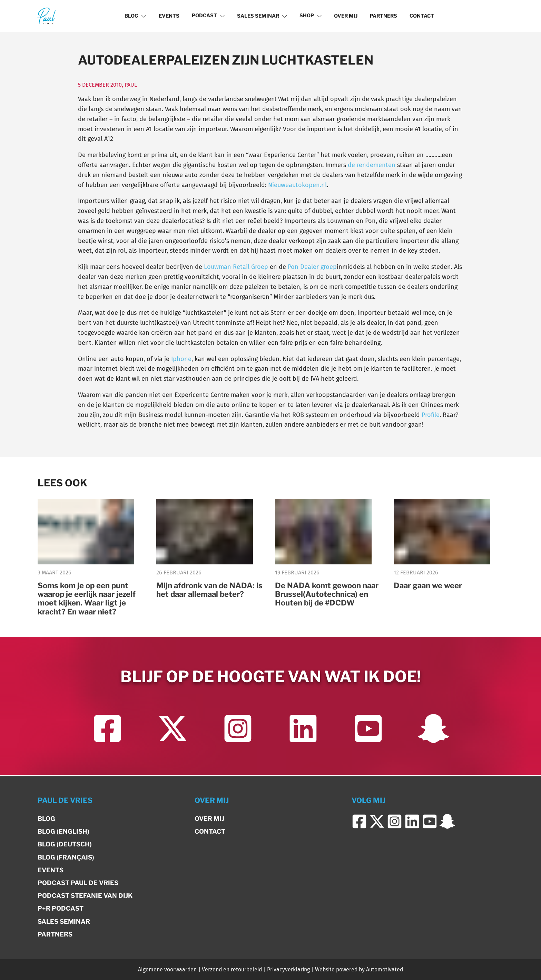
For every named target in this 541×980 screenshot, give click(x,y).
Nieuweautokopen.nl (297, 185)
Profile (431, 415)
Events (169, 16)
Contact (422, 16)
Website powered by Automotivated (359, 969)
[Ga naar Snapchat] (434, 731)
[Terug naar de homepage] (47, 16)
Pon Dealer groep (312, 267)
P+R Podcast (61, 908)
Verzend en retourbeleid (232, 969)
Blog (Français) (66, 857)
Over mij (346, 16)
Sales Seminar (262, 16)
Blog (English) (63, 831)
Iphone (181, 359)
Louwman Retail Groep (236, 267)
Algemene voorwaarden (167, 969)
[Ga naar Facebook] (107, 731)
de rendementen (372, 165)
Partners (383, 16)
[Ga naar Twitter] (173, 731)
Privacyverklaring (288, 969)
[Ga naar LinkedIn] (303, 731)
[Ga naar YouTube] (368, 731)
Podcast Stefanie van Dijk (85, 896)
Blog (135, 16)
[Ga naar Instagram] (238, 731)
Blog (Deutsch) (65, 844)
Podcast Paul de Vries (78, 883)
